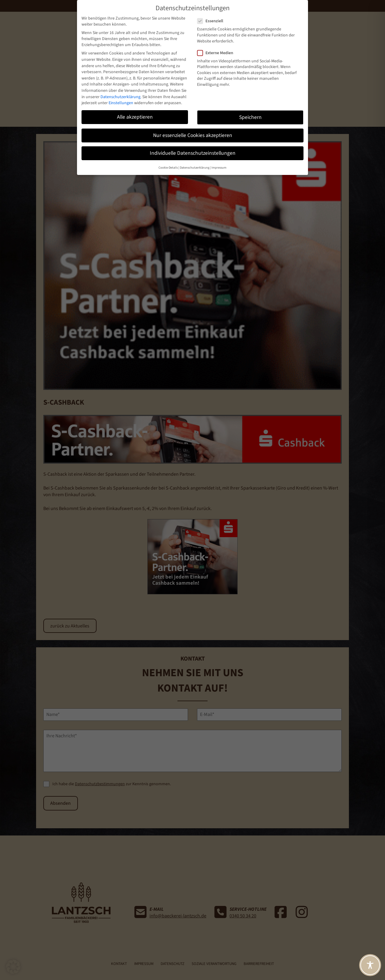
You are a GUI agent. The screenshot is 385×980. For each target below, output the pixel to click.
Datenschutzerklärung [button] (195, 168)
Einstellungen (121, 103)
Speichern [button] (250, 117)
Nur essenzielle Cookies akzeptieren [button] (193, 135)
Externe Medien (218, 53)
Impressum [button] (219, 168)
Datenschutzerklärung (120, 97)
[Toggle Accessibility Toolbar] (370, 965)
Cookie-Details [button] (168, 168)
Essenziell (213, 21)
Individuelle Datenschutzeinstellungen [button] (193, 153)
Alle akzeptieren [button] (135, 117)
